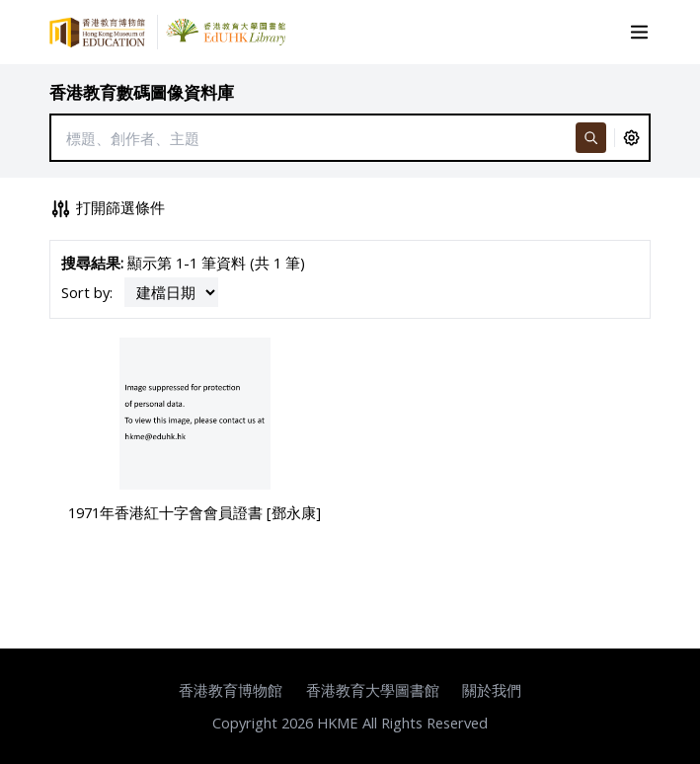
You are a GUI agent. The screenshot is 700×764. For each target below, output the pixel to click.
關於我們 (492, 690)
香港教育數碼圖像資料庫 (142, 92)
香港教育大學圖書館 (373, 690)
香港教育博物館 (231, 690)
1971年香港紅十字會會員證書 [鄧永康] (194, 512)
